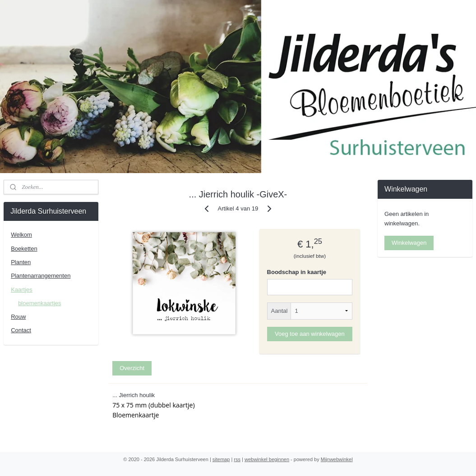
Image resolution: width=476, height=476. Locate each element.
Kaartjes (22, 290)
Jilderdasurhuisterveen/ (415, 270)
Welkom (21, 235)
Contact (21, 330)
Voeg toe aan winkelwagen (310, 333)
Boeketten (24, 249)
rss (237, 459)
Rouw (18, 317)
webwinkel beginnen (267, 459)
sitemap (221, 459)
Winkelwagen (409, 243)
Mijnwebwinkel (337, 459)
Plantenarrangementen (41, 276)
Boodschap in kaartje (297, 272)
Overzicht (132, 368)
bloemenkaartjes (39, 303)
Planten (21, 262)
